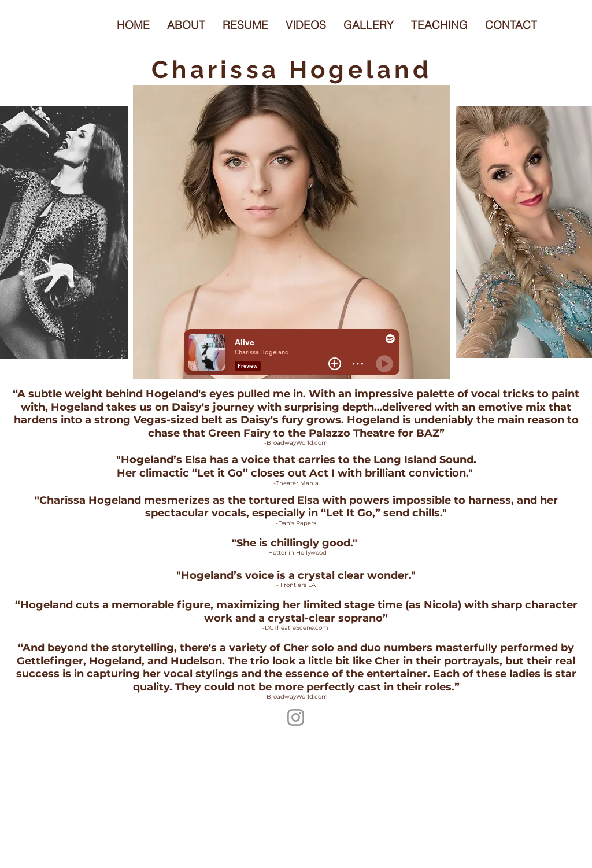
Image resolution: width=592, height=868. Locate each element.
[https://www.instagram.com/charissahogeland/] (296, 717)
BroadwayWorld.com (297, 443)
